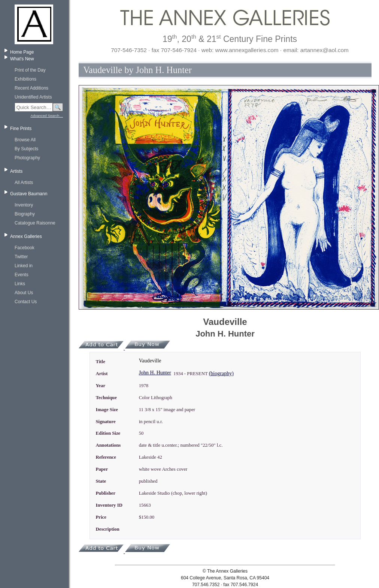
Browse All (25, 140)
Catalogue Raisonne (35, 223)
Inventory (24, 205)
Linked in (24, 266)
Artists (16, 171)
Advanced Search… (47, 116)
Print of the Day (30, 70)
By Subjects (26, 149)
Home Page (22, 52)
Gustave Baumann (29, 194)
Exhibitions (25, 79)
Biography (25, 214)
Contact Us (26, 302)
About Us (24, 293)
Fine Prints (21, 129)
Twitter (21, 257)
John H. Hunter (155, 373)
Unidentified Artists (33, 97)
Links (20, 284)
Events (22, 275)
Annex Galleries (26, 236)
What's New (22, 59)
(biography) (221, 373)
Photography (27, 158)
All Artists (24, 183)
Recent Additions (31, 88)
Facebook (25, 248)
